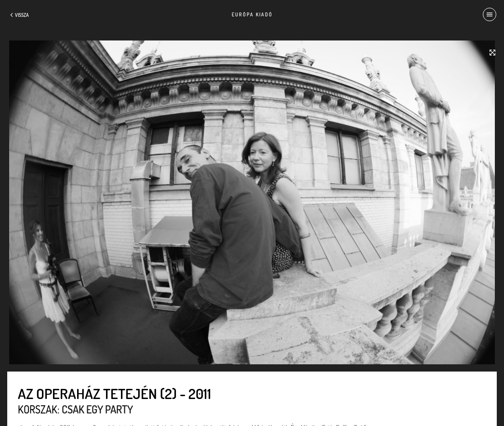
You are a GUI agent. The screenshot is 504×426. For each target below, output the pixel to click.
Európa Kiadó (252, 14)
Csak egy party (97, 409)
